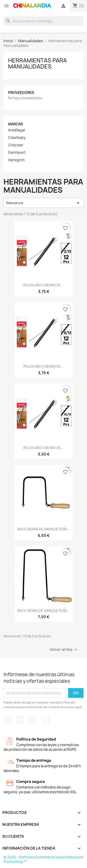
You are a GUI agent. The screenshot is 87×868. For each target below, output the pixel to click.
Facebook (8, 720)
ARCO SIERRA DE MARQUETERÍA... (43, 529)
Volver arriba (64, 650)
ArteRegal (16, 130)
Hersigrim (16, 160)
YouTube (33, 720)
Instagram (46, 720)
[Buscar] (43, 21)
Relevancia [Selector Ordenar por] (43, 203)
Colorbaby (17, 138)
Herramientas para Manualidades (37, 63)
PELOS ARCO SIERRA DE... (43, 285)
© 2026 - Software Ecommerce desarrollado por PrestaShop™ (43, 859)
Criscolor (16, 145)
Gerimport (17, 153)
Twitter (20, 720)
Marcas (16, 124)
